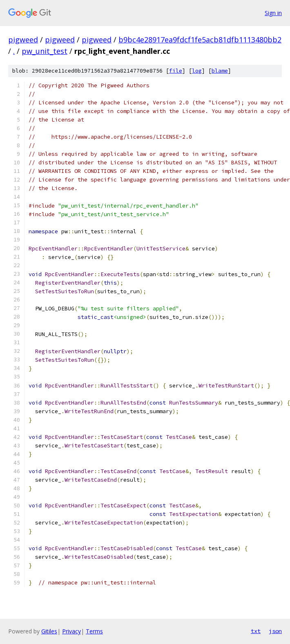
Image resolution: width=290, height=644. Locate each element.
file (176, 71)
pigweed (23, 40)
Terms (94, 631)
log (197, 71)
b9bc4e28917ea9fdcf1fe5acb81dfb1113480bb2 (200, 40)
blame (220, 71)
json (275, 631)
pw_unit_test (45, 51)
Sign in (273, 13)
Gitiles (49, 631)
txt (256, 631)
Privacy (71, 631)
